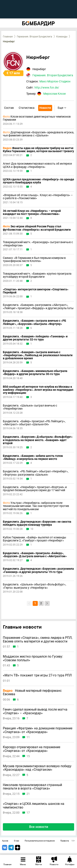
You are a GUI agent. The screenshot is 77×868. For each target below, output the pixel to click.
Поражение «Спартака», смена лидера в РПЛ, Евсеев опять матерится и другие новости (38, 639)
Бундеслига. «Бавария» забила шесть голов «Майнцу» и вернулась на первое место (33, 457)
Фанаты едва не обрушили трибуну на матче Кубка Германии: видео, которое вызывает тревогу (38, 150)
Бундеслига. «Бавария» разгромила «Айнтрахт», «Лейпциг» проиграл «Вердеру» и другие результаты (38, 307)
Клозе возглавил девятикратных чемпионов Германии (37, 118)
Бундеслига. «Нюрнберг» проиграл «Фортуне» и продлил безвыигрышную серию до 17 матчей (35, 489)
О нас (17, 841)
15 (28, 756)
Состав (9, 108)
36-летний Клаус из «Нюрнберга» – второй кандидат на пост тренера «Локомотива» (32, 212)
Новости (45, 108)
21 (28, 794)
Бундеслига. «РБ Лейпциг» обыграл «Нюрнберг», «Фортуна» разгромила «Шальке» (36, 473)
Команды (62, 37)
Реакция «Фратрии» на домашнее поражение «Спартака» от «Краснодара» (38, 730)
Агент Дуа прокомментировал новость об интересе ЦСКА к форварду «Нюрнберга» (37, 165)
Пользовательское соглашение (40, 841)
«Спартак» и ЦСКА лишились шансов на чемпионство (34, 806)
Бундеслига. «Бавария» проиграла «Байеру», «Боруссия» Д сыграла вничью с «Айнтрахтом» (35, 555)
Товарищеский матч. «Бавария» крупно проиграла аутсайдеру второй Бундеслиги (37, 275)
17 (28, 813)
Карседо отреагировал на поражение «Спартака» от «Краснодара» (32, 749)
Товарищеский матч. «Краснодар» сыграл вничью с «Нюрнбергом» (38, 244)
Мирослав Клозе (55, 94)
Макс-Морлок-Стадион (55, 81)
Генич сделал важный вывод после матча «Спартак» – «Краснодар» (35, 711)
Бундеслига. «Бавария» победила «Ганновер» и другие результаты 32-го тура (35, 338)
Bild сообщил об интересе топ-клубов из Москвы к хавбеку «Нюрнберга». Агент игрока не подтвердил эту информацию (38, 390)
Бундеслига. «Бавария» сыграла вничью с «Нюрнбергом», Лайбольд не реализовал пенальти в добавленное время (38, 355)
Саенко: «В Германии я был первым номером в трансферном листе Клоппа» (34, 259)
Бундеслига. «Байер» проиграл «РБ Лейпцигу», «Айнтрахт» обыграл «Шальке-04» (34, 423)
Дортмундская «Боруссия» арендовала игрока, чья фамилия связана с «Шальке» (38, 134)
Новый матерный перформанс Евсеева (32, 692)
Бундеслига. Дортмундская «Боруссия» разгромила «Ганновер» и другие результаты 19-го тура (38, 570)
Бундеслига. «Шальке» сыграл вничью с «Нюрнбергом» (30, 407)
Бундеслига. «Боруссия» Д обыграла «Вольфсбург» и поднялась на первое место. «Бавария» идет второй (38, 440)
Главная (8, 37)
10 (32, 529)
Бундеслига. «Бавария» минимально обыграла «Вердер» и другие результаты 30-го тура (35, 373)
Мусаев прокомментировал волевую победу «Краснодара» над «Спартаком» (37, 768)
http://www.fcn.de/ (47, 88)
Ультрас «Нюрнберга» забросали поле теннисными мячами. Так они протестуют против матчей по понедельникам (36, 506)
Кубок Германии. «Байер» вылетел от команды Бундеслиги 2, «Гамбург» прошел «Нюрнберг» (34, 539)
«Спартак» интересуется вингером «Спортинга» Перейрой (36, 291)
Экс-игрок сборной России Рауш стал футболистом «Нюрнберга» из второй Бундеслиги (37, 228)
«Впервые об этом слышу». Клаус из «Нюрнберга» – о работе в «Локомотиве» (38, 197)
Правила (65, 841)
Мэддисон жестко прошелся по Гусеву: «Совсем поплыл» (33, 658)
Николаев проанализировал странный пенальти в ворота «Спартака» (32, 787)
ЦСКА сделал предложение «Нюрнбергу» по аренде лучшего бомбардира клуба (38, 181)
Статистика (27, 108)
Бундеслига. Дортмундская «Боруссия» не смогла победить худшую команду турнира (37, 523)
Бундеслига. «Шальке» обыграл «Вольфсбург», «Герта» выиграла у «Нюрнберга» (34, 586)
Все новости (39, 827)
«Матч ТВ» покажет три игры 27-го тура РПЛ (37, 675)
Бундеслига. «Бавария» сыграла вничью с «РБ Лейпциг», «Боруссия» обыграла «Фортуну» (34, 322)
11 (28, 737)
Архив (5, 841)
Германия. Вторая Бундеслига (34, 37)
